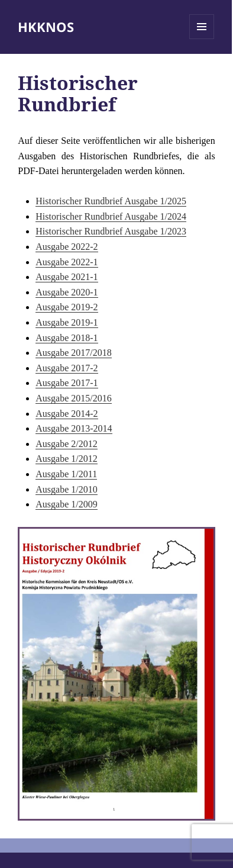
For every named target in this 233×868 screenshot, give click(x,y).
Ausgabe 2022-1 (67, 262)
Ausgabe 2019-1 (67, 322)
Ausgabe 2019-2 (67, 307)
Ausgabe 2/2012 (66, 444)
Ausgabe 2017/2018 (73, 353)
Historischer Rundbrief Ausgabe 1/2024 (111, 216)
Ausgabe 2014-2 (67, 414)
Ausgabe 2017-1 (67, 383)
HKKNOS (46, 27)
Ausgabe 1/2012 (66, 459)
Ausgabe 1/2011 (66, 474)
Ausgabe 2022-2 (67, 247)
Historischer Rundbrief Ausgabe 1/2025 (111, 201)
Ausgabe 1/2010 (66, 489)
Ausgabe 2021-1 (67, 277)
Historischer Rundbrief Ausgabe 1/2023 (111, 231)
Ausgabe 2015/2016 (73, 398)
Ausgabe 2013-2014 (74, 428)
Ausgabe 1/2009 (66, 504)
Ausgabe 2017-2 (67, 368)
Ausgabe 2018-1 (67, 338)
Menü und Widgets (202, 39)
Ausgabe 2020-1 (67, 292)
